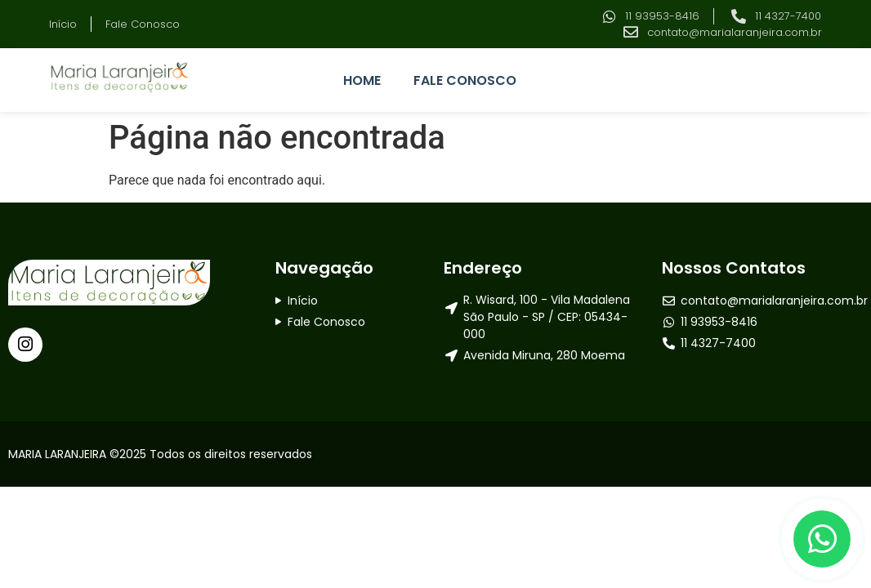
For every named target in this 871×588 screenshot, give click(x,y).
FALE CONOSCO (465, 80)
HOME (362, 80)
